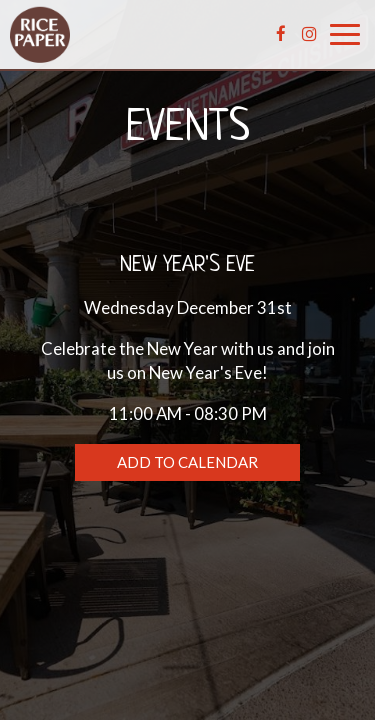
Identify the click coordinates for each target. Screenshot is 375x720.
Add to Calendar (187, 462)
